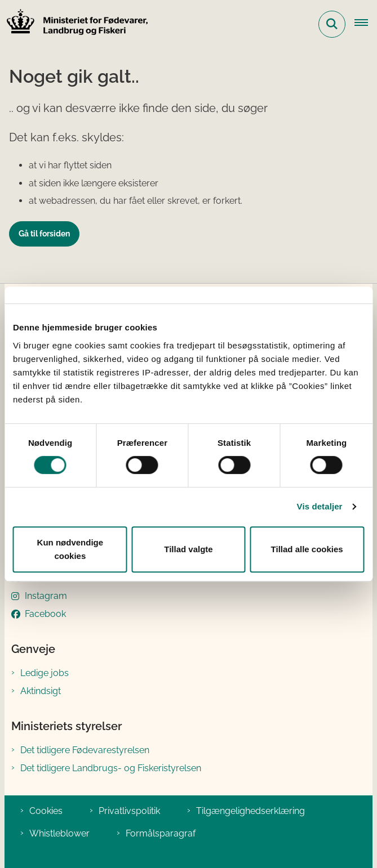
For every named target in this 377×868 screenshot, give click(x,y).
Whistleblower (59, 833)
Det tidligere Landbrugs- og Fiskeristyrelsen (111, 768)
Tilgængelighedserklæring (250, 811)
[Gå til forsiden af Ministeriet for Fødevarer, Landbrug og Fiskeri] (74, 24)
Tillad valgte (188, 549)
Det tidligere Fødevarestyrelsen (85, 750)
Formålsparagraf (161, 833)
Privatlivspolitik (129, 811)
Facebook (45, 614)
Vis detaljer (320, 506)
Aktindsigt (41, 691)
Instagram (46, 596)
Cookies (46, 811)
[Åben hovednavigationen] (366, 24)
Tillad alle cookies (307, 549)
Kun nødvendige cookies (70, 549)
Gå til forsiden (44, 234)
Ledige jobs (45, 673)
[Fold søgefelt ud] (332, 24)
